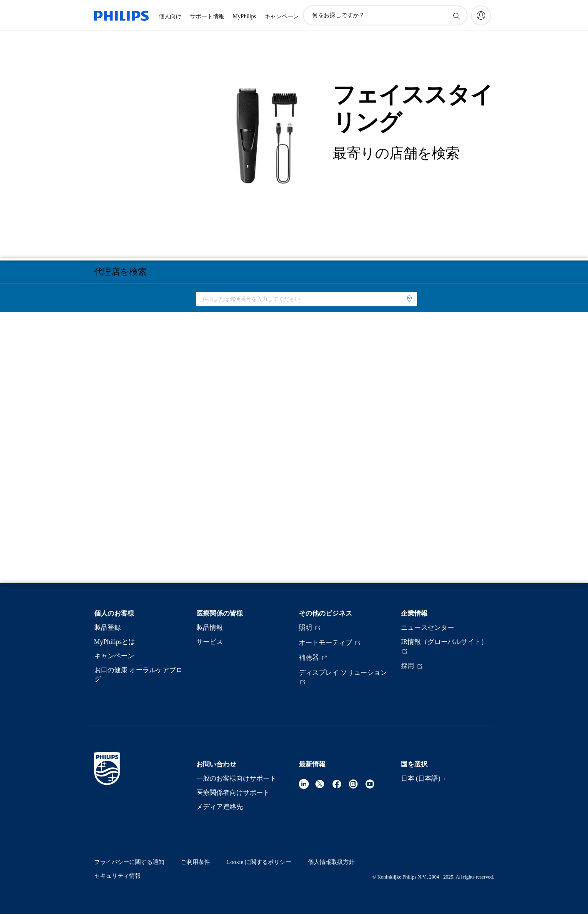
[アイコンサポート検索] (456, 16)
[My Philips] (481, 15)
